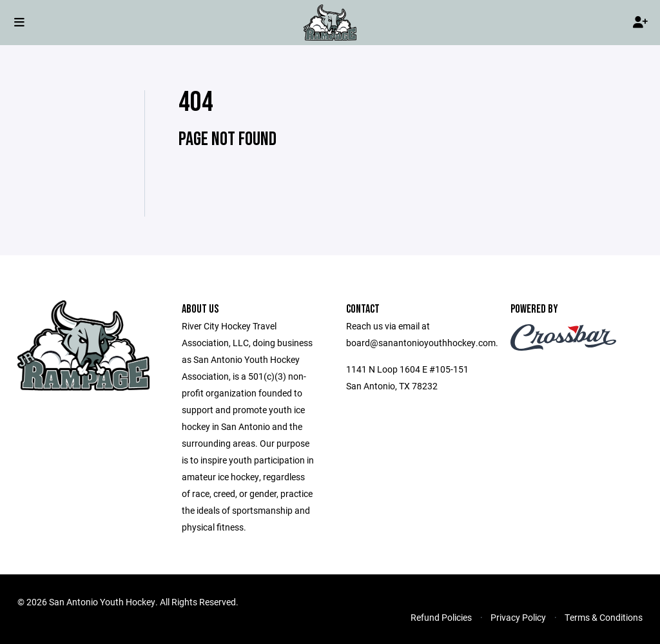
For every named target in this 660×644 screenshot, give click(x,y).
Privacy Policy (518, 617)
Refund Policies (441, 617)
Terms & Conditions (604, 617)
